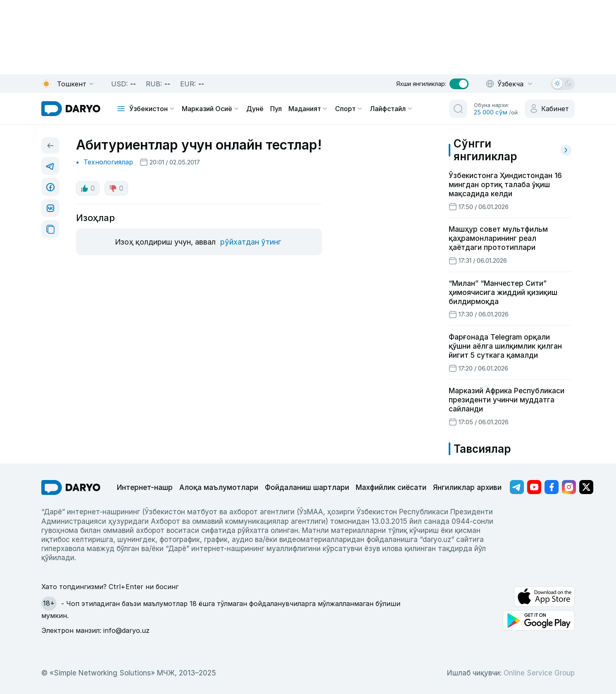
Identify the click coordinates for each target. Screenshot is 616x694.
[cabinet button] (550, 109)
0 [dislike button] (116, 188)
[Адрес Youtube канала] (534, 487)
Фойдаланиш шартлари (307, 487)
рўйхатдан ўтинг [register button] (251, 242)
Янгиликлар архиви (467, 487)
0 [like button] (88, 188)
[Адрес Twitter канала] (586, 487)
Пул (276, 109)
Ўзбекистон (152, 109)
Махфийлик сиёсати (391, 487)
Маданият (308, 109)
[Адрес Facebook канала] (552, 487)
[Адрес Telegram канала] (517, 487)
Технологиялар (108, 162)
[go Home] (71, 487)
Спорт (349, 109)
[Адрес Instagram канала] (569, 487)
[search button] (458, 109)
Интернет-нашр (145, 487)
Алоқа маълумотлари (219, 487)
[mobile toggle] (121, 109)
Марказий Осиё (211, 109)
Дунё (255, 109)
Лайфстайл (391, 109)
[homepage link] (71, 109)
